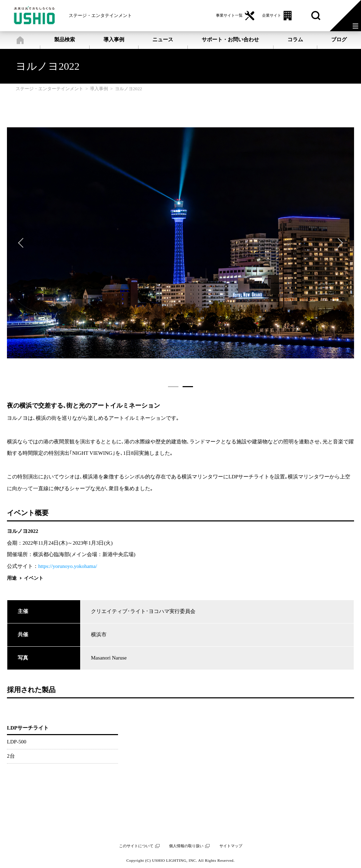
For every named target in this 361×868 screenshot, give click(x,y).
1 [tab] (173, 387)
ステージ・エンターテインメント (20, 40)
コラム (295, 40)
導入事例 (114, 40)
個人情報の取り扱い (186, 846)
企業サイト (272, 15)
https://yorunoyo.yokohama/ (68, 566)
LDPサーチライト (28, 728)
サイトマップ (231, 846)
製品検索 (65, 40)
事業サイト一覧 (229, 15)
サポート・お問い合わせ (230, 40)
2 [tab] (188, 387)
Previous (23, 243)
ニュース (163, 40)
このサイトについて (136, 846)
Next (338, 243)
